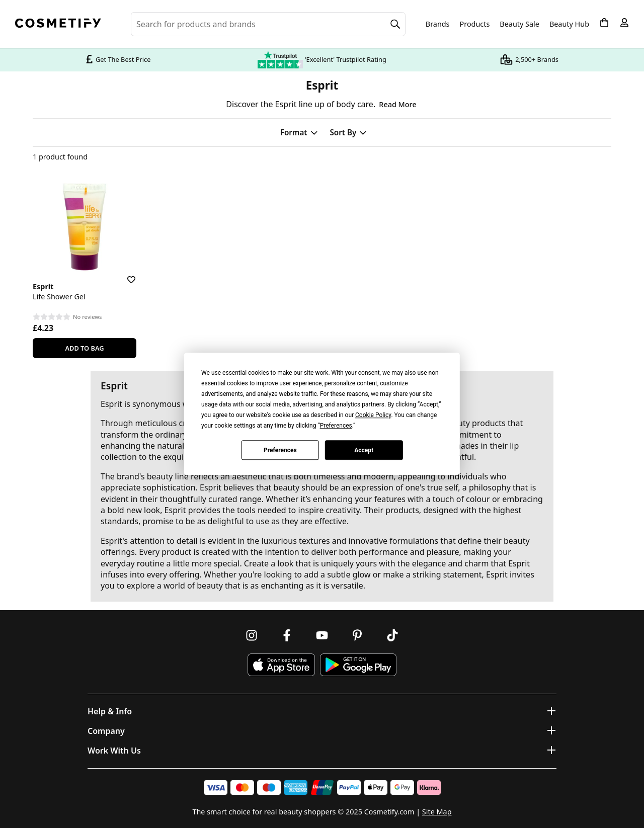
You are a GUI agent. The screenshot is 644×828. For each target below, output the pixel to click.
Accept (364, 450)
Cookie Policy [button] (373, 415)
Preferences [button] (336, 426)
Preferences (280, 450)
